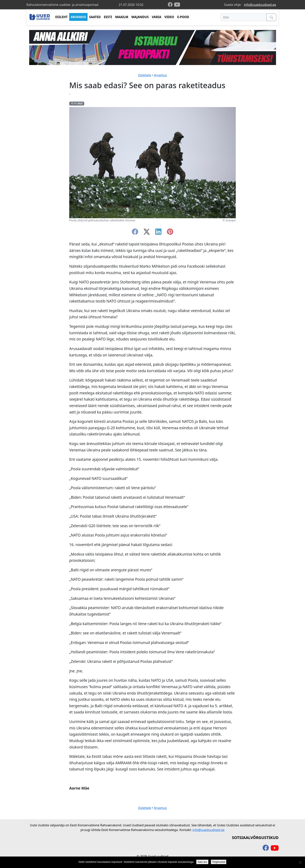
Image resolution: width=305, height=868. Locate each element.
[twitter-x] (147, 233)
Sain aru (202, 862)
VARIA (156, 17)
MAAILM (122, 17)
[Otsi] (244, 17)
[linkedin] (158, 233)
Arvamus (160, 75)
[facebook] (171, 5)
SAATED (95, 17)
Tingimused (219, 862)
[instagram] (170, 233)
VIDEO (169, 17)
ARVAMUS (78, 17)
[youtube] (177, 5)
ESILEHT (61, 17)
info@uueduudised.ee (260, 5)
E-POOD (183, 17)
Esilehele (145, 75)
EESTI (108, 17)
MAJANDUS (140, 17)
